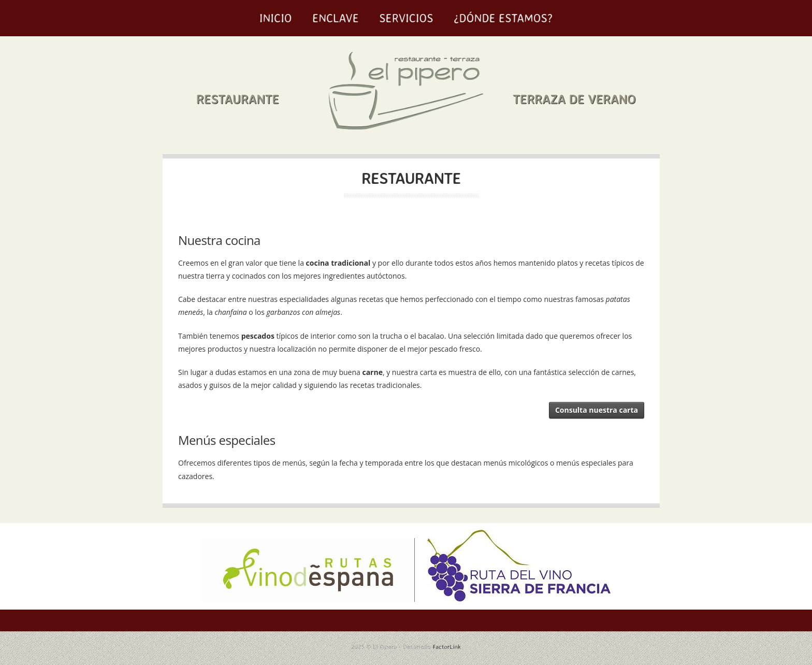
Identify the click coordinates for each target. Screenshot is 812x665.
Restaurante (238, 99)
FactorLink (447, 647)
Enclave (336, 18)
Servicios (406, 18)
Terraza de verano (574, 99)
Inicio (276, 18)
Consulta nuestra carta (597, 410)
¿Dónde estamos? (503, 18)
